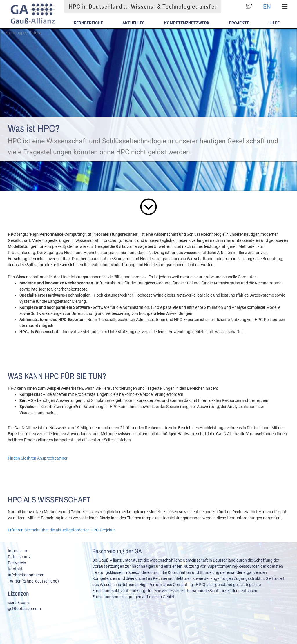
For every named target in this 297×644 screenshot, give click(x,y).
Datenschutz (19, 557)
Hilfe (274, 23)
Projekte (239, 23)
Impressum (18, 551)
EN (267, 7)
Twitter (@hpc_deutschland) (33, 581)
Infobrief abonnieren (26, 575)
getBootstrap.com (24, 609)
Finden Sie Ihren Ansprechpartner (38, 458)
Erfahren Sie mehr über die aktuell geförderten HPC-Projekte (61, 530)
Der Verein (17, 563)
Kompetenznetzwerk (187, 23)
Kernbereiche (88, 23)
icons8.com (18, 603)
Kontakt (15, 569)
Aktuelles (134, 23)
